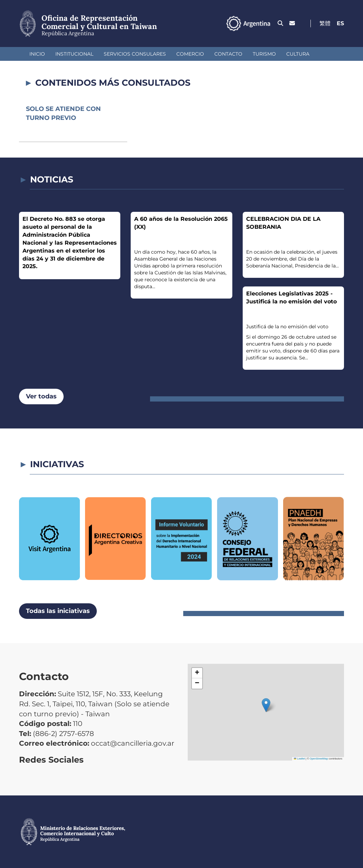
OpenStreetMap (319, 759)
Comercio (190, 54)
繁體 (325, 23)
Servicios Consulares (135, 54)
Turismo (264, 54)
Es (340, 23)
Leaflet (299, 759)
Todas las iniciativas (58, 611)
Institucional (74, 54)
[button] (266, 705)
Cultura (298, 54)
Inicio (37, 54)
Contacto (228, 54)
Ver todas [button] (41, 396)
